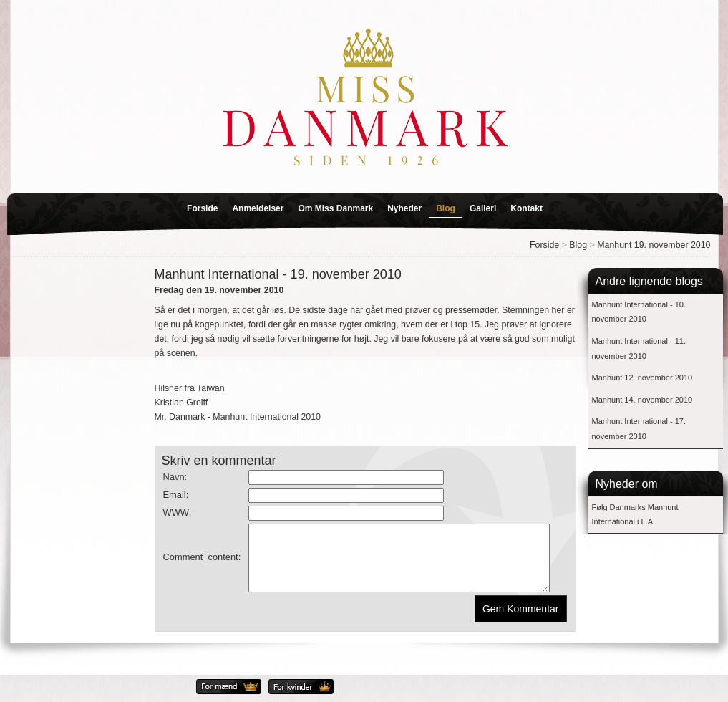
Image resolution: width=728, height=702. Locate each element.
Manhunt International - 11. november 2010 (639, 348)
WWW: (178, 513)
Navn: (175, 477)
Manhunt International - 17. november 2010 (639, 429)
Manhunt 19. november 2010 (654, 245)
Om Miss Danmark (335, 208)
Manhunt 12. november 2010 (642, 378)
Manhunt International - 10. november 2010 (639, 312)
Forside (202, 208)
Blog (446, 208)
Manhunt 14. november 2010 (642, 400)
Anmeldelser (258, 208)
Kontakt (526, 208)
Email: (176, 495)
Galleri (483, 208)
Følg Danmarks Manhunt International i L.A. (635, 515)
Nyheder (404, 208)
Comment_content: (202, 563)
